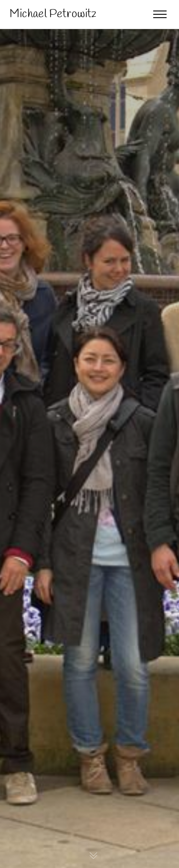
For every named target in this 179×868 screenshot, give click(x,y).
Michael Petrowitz (53, 14)
